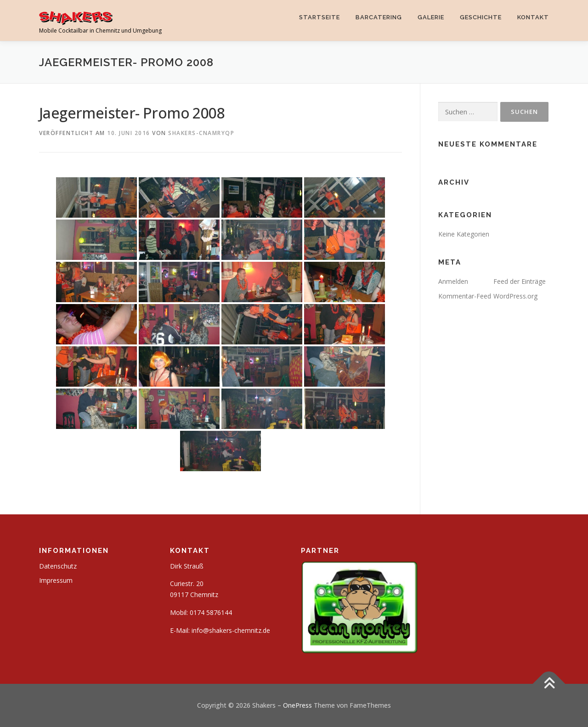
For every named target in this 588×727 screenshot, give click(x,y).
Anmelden (453, 281)
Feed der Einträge (520, 281)
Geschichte (481, 17)
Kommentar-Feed (465, 296)
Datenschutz (58, 566)
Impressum (56, 580)
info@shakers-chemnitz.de (231, 630)
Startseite (319, 17)
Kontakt (533, 17)
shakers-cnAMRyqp (201, 133)
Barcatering (379, 17)
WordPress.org (515, 296)
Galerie (431, 17)
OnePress (297, 705)
